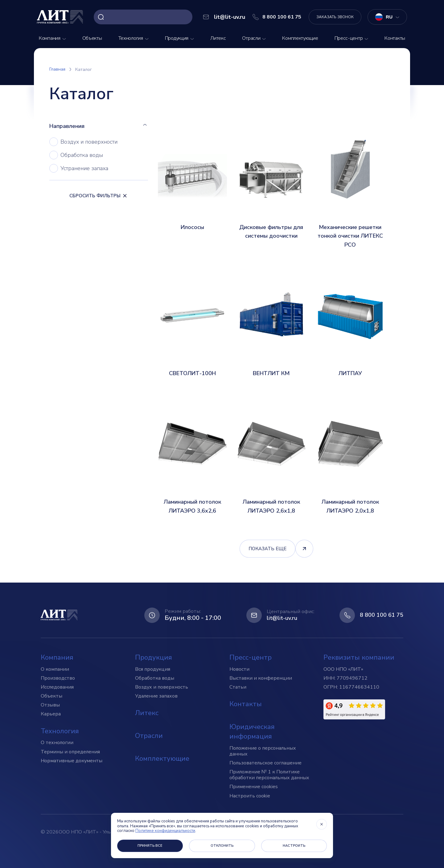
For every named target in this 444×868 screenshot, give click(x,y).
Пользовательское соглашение (265, 763)
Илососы (192, 227)
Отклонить (222, 846)
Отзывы (50, 705)
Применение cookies (254, 787)
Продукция (177, 38)
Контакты (395, 38)
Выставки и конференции (261, 678)
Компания (50, 38)
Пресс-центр (349, 38)
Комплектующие (300, 38)
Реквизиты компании (359, 657)
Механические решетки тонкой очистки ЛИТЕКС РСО (350, 236)
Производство (58, 678)
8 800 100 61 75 (382, 615)
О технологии (57, 743)
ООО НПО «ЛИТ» (343, 669)
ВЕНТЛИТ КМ (271, 373)
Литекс (218, 38)
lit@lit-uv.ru (282, 618)
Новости (239, 669)
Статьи (238, 687)
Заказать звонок (335, 17)
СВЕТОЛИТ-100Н (192, 373)
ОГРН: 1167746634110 (351, 687)
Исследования (57, 687)
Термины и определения (70, 752)
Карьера (51, 714)
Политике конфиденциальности (165, 831)
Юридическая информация (252, 732)
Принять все (150, 846)
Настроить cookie (250, 796)
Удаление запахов (156, 696)
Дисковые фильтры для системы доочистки (271, 232)
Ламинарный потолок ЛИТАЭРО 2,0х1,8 (350, 506)
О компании (55, 669)
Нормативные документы (72, 761)
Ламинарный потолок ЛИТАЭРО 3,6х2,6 (192, 506)
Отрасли (251, 38)
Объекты (92, 38)
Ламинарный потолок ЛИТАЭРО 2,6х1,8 (271, 506)
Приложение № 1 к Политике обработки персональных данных (269, 775)
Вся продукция (153, 669)
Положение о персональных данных (263, 751)
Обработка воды (155, 678)
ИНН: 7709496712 (345, 678)
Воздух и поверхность (162, 687)
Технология (131, 38)
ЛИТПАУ (350, 373)
